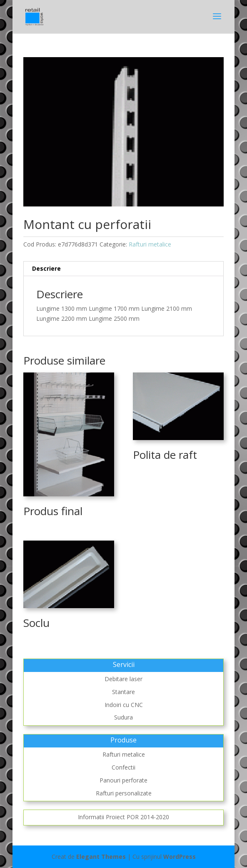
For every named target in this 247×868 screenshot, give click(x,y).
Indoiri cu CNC (124, 705)
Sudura (123, 717)
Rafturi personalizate (124, 793)
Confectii (123, 767)
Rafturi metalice (150, 244)
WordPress (180, 857)
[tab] (123, 269)
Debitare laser (123, 679)
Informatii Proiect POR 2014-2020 (123, 817)
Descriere (46, 268)
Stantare (123, 692)
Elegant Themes (101, 857)
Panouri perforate (123, 780)
